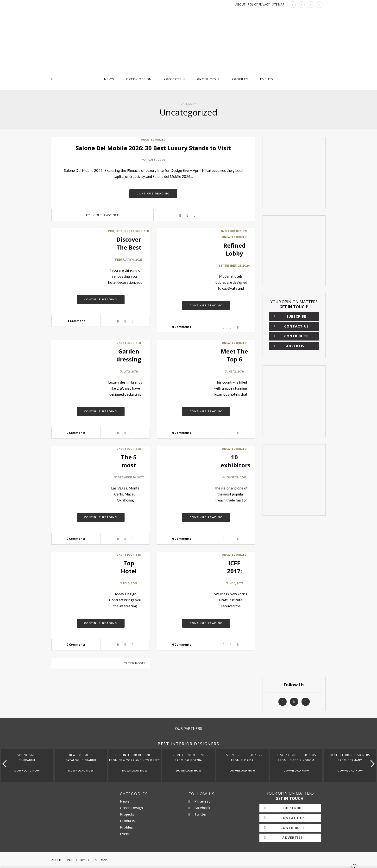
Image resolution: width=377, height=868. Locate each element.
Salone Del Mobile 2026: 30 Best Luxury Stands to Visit (153, 148)
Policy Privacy (78, 860)
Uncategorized (153, 140)
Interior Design (234, 231)
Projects (172, 79)
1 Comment (76, 321)
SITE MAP (278, 4)
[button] (371, 764)
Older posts (134, 663)
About (57, 860)
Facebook (199, 808)
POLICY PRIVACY (259, 4)
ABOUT (240, 4)
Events (267, 79)
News (109, 79)
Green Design (139, 79)
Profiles (240, 79)
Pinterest (199, 801)
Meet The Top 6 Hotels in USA (234, 363)
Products (206, 79)
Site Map (101, 860)
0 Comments (182, 327)
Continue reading (153, 194)
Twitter (198, 814)
